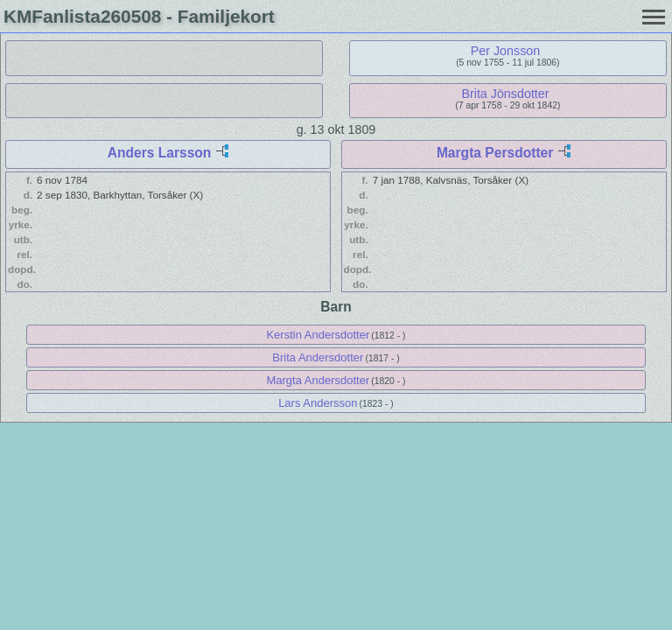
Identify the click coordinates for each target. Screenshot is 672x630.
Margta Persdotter (495, 153)
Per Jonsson (505, 51)
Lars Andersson (318, 403)
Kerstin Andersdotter (318, 335)
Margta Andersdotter (318, 380)
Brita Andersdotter (318, 357)
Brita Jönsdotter (505, 94)
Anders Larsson (160, 153)
